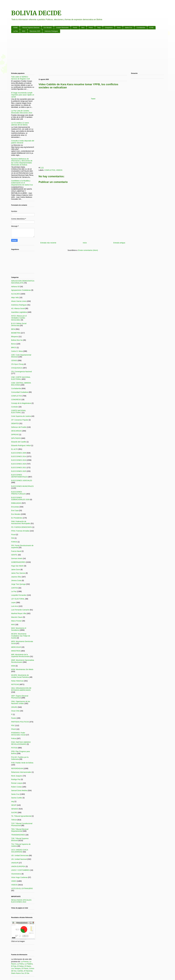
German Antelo (17, 558)
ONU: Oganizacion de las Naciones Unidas (21, 702)
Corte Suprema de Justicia (21, 416)
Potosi (91, 28)
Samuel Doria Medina (19, 790)
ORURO (14, 707)
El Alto (151, 28)
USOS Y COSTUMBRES (20, 870)
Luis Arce (15, 606)
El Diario (28, 966)
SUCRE (14, 812)
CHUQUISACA (17, 368)
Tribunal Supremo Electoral (31, 28)
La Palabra (29, 964)
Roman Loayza (17, 783)
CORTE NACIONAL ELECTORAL (19, 411)
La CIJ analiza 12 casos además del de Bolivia (20, 124)
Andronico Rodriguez (51, 31)
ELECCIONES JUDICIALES (22, 480)
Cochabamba (141, 28)
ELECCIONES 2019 (19, 460)
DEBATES (15, 423)
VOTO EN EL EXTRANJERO (22, 888)
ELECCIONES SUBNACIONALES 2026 (20, 499)
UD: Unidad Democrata (20, 855)
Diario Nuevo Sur (17, 973)
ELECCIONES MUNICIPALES (22, 486)
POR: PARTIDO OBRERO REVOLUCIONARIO (21, 743)
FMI (13, 538)
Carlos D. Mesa (17, 351)
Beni (83, 28)
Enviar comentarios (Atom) (88, 250)
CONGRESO (16, 400)
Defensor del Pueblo (19, 427)
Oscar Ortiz (15, 711)
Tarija (99, 28)
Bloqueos (15, 337)
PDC (13, 725)
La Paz (16, 31)
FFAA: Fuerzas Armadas (20, 531)
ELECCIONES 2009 (19, 453)
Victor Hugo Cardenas (19, 877)
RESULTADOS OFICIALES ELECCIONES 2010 (21, 901)
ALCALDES (16, 294)
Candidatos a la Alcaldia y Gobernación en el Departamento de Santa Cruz (22, 183)
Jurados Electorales (62, 28)
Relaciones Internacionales (21, 772)
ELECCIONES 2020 (19, 464)
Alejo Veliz (15, 297)
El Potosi (25, 968)
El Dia (27, 973)
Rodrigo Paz (16, 779)
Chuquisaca (109, 28)
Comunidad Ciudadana (20, 392)
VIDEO (14, 881)
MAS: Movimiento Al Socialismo (19, 629)
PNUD (14, 729)
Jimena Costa (16, 580)
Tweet (93, 99)
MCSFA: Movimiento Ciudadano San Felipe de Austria (21, 636)
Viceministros (16, 874)
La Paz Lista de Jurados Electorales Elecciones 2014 (22, 112)
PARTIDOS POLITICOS (20, 722)
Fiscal (13, 535)
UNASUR (15, 863)
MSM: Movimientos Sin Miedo (22, 669)
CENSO (14, 360)
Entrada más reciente (48, 243)
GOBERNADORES (18, 562)
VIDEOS (59, 170)
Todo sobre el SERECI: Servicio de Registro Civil (20, 78)
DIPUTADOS (16, 438)
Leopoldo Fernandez (19, 595)
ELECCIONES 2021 (19, 467)
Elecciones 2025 (35, 31)
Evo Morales (48, 28)
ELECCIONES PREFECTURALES (18, 493)
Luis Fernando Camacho (20, 610)
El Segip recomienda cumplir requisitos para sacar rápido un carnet (23, 95)
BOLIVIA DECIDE (36, 13)
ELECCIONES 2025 (19, 471)
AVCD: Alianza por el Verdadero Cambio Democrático (19, 318)
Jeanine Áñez (16, 577)
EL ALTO (14, 449)
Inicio (85, 243)
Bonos (14, 344)
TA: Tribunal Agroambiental (21, 816)
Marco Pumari (16, 621)
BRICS (14, 347)
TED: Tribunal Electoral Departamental (20, 830)
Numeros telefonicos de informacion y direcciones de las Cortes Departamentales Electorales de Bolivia (22, 162)
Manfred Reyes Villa (19, 613)
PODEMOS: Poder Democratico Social (18, 734)
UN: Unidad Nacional (19, 859)
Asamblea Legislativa (19, 312)
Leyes (13, 602)
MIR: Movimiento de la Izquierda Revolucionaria (20, 656)
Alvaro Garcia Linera (19, 301)
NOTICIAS (15, 684)
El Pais (14, 966)
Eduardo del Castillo (19, 442)
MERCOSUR (16, 647)
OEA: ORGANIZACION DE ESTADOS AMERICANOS (21, 689)
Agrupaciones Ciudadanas (21, 290)
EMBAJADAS (16, 503)
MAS (24, 31)
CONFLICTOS (50, 170)
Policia (14, 738)
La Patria (20, 964)
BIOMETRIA (16, 333)
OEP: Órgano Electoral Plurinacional (20, 697)
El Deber (20, 966)
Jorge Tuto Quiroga (18, 584)
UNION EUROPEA (18, 866)
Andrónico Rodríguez (19, 305)
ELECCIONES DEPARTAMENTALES (19, 476)
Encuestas (15, 507)
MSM (13, 666)
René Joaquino (17, 776)
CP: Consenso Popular (20, 420)
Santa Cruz (129, 28)
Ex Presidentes (17, 518)
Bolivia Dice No (17, 340)
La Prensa (25, 962)
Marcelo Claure (17, 617)
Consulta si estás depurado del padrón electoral (23, 142)
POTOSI (14, 748)
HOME (15, 28)
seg (13, 801)
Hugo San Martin (17, 566)
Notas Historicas (17, 681)
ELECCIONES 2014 (19, 456)
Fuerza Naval (16, 551)
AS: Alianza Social (18, 308)
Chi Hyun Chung (17, 364)
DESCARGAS (16, 431)
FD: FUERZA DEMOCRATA (21, 527)
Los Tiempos (16, 968)
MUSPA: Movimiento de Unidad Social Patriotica (20, 676)
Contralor (15, 407)
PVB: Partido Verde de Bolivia (22, 763)
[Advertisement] (83, 53)
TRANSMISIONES (18, 835)
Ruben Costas (16, 787)
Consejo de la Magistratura (21, 403)
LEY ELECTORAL (18, 599)
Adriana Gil (15, 287)
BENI (13, 329)
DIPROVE (15, 435)
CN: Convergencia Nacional (21, 372)
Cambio (20, 971)
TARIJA (14, 820)
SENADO (15, 809)
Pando (75, 28)
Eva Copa (15, 510)
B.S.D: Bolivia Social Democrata (19, 324)
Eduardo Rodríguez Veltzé (21, 445)
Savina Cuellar (17, 798)
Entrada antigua (119, 243)
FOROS (14, 542)
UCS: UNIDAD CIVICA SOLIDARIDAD (20, 851)
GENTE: (14, 555)
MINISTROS (16, 651)
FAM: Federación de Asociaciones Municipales (21, 522)
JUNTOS (15, 588)
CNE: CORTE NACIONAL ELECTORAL (21, 378)
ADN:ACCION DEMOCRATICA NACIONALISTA (23, 282)
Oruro (119, 28)
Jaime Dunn (16, 570)
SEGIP (14, 805)
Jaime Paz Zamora (18, 573)
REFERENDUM (17, 768)
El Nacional (28, 971)
